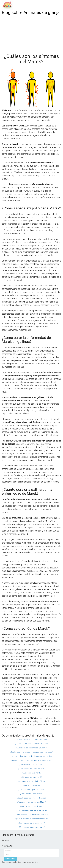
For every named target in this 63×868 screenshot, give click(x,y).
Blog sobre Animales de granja (31, 13)
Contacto (6, 840)
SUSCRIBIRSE (10, 859)
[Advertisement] (31, 33)
